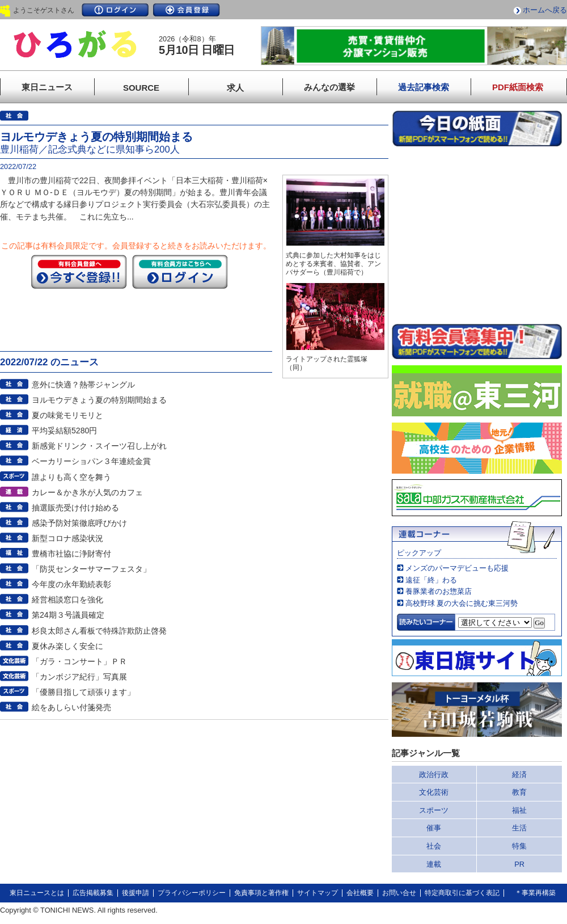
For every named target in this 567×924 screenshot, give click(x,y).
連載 (434, 864)
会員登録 (187, 10)
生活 (519, 828)
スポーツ (434, 810)
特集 (519, 846)
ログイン (115, 10)
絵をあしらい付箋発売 (71, 707)
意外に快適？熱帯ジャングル (83, 385)
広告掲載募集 (93, 893)
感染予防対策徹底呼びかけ (79, 523)
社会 (434, 846)
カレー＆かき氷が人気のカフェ (87, 492)
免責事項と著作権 (261, 893)
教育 (519, 792)
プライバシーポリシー (192, 893)
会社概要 (360, 893)
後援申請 (136, 893)
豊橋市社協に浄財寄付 (71, 554)
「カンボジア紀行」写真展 (79, 677)
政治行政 (434, 775)
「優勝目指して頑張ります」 (83, 692)
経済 (519, 775)
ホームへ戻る (545, 10)
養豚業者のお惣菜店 (439, 591)
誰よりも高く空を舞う (71, 477)
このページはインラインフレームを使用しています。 (477, 235)
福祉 (519, 810)
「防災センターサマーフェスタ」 (91, 569)
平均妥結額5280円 (64, 431)
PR (519, 864)
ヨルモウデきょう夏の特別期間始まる (99, 400)
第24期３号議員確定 (68, 615)
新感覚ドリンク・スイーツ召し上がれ (99, 446)
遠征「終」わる (431, 580)
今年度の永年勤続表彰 (71, 584)
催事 (434, 828)
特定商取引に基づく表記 (462, 893)
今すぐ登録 (79, 272)
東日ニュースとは (37, 893)
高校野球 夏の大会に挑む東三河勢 (462, 603)
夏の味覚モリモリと (67, 415)
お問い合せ (399, 893)
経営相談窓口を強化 (67, 600)
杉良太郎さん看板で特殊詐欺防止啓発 (99, 631)
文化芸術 (434, 792)
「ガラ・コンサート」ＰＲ (79, 661)
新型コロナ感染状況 (67, 538)
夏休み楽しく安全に (67, 646)
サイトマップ (318, 893)
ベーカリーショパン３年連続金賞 (91, 461)
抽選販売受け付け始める (75, 508)
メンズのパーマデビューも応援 (457, 568)
